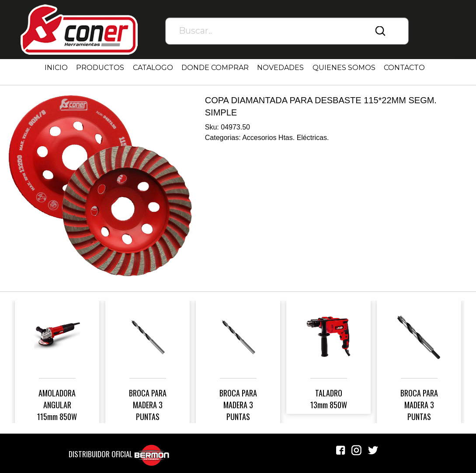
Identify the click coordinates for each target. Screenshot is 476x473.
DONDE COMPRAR (215, 68)
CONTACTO (404, 68)
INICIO (56, 68)
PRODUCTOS (100, 68)
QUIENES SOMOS (344, 68)
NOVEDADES (280, 68)
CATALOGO (153, 68)
